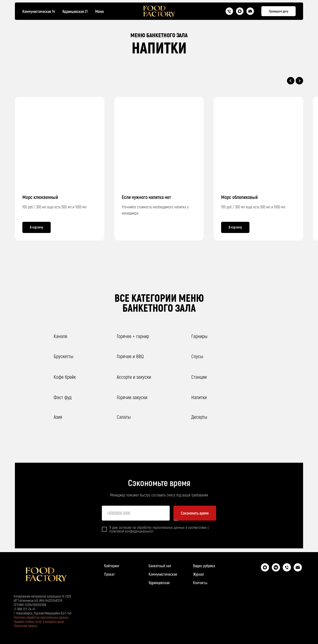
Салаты (124, 417)
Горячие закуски (132, 397)
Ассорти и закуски (134, 377)
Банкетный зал (160, 566)
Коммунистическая (163, 574)
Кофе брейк (65, 377)
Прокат (109, 574)
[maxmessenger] (265, 570)
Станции (199, 377)
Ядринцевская (159, 583)
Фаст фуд (63, 397)
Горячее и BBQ (130, 356)
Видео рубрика (204, 566)
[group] (159, 169)
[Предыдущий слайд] (291, 81)
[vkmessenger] (276, 570)
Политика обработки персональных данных (41, 617)
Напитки (199, 397)
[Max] (240, 11)
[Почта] (250, 11)
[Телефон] (229, 11)
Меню (99, 11)
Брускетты (63, 356)
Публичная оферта (25, 626)
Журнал (199, 574)
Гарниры (199, 336)
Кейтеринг (112, 566)
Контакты (200, 583)
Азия (58, 417)
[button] (278, 11)
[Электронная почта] (298, 570)
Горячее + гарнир (133, 336)
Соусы (197, 356)
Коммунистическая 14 (39, 11)
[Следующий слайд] (299, 81)
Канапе (60, 336)
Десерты (199, 417)
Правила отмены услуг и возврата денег (39, 622)
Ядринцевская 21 (75, 11)
